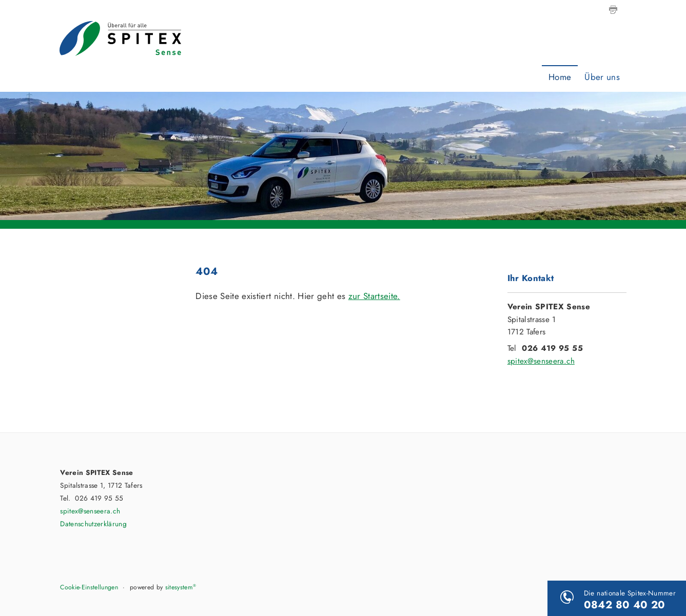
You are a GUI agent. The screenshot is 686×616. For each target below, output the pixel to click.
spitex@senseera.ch (541, 361)
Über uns (602, 77)
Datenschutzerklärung (93, 524)
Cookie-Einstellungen (89, 587)
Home (560, 77)
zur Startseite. (374, 296)
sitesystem (181, 587)
